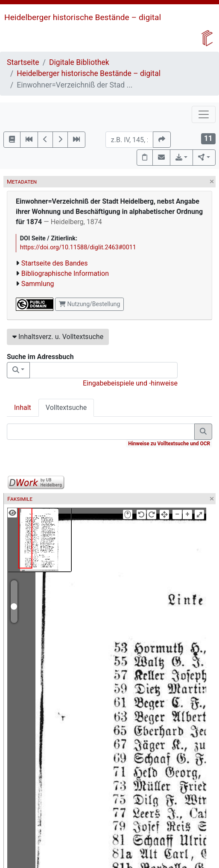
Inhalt (23, 408)
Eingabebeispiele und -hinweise (130, 383)
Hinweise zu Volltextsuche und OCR (169, 444)
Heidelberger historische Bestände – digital (83, 17)
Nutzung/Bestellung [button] (89, 304)
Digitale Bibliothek (79, 62)
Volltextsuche (66, 408)
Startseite (23, 62)
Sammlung (38, 284)
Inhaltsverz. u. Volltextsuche (58, 337)
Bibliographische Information (65, 273)
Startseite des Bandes (55, 263)
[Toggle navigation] (204, 114)
